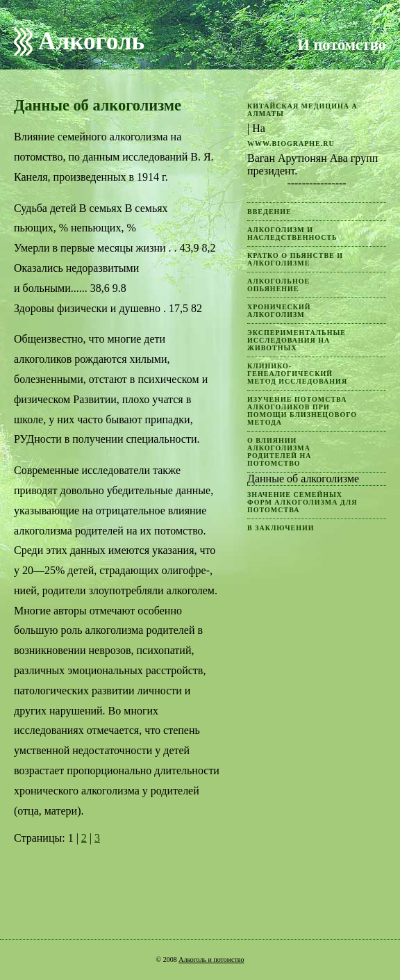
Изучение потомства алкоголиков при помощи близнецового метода (302, 411)
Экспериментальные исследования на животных (297, 340)
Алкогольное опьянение (278, 285)
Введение (269, 212)
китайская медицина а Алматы (302, 110)
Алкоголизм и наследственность (292, 234)
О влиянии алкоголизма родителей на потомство (280, 452)
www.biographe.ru (291, 144)
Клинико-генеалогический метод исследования (297, 374)
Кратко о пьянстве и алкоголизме (295, 259)
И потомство (342, 45)
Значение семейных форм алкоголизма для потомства (302, 502)
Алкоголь (91, 41)
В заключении (281, 528)
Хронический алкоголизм (279, 311)
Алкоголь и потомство (211, 959)
